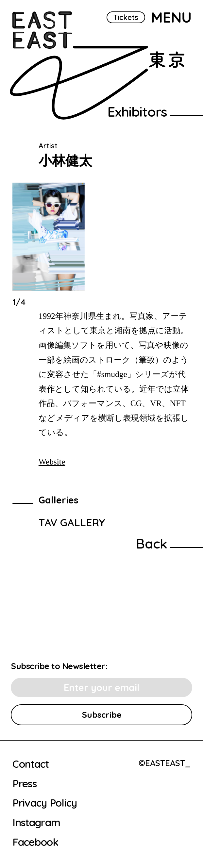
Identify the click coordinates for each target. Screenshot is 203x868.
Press (25, 784)
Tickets (126, 17)
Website (52, 462)
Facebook (35, 842)
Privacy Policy (45, 803)
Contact (31, 764)
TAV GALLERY (72, 522)
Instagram (36, 823)
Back (152, 543)
